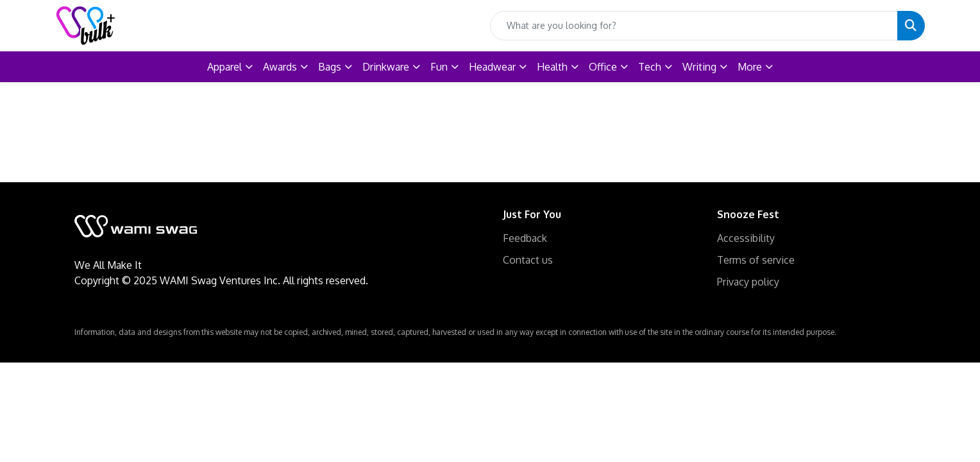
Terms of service (756, 260)
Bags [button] (330, 67)
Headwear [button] (492, 67)
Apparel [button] (224, 67)
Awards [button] (280, 67)
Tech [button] (650, 67)
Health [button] (552, 67)
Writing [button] (699, 67)
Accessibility (746, 238)
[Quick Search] (694, 26)
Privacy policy (748, 282)
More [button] (750, 67)
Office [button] (603, 67)
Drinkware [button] (386, 67)
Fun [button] (439, 67)
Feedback (525, 238)
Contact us (528, 260)
